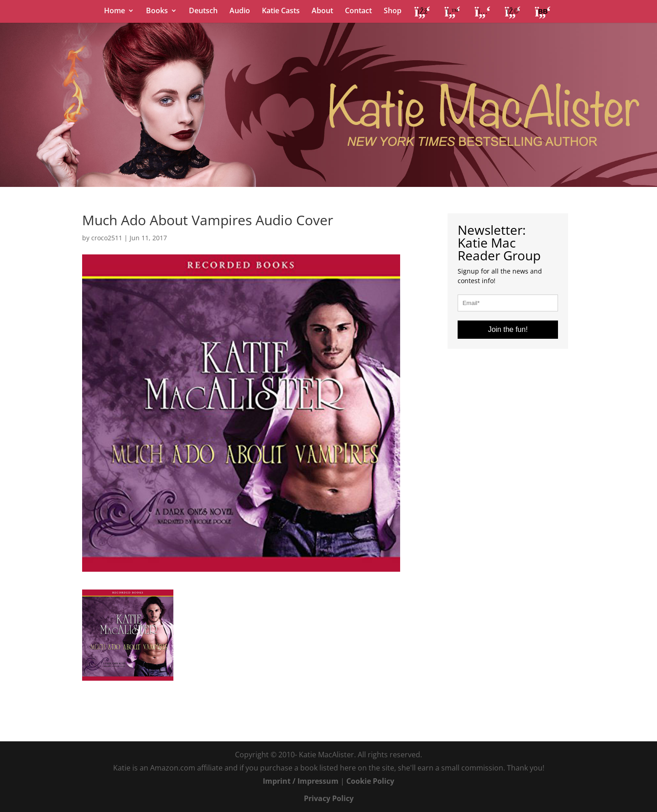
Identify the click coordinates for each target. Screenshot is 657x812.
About (322, 11)
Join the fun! (508, 329)
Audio (240, 11)
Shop (393, 11)
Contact (358, 11)
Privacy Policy (329, 798)
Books (157, 11)
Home (115, 11)
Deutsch (203, 11)
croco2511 (107, 238)
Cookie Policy (370, 781)
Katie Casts (281, 11)
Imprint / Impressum (301, 781)
